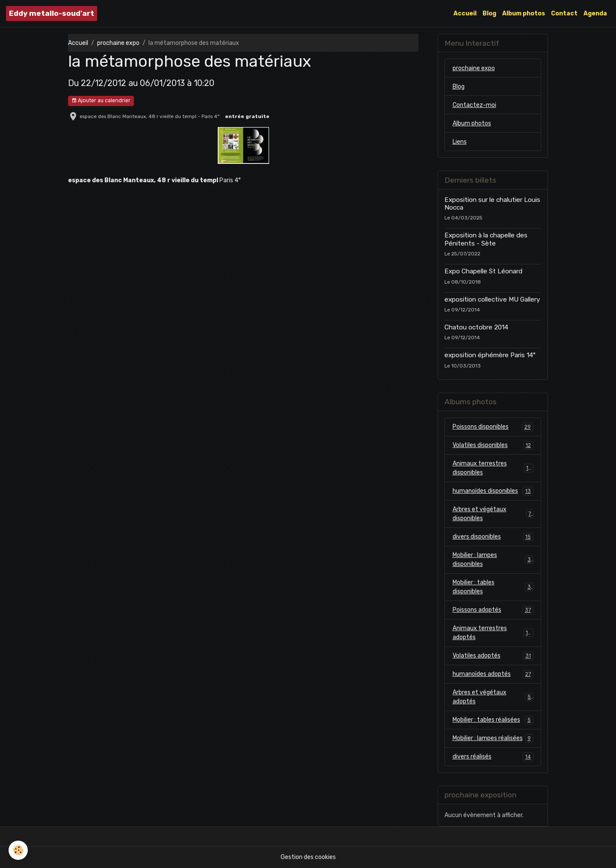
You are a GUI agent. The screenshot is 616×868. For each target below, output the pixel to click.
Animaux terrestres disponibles (493, 468)
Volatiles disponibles (493, 445)
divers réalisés (493, 757)
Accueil (465, 13)
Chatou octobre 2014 (476, 327)
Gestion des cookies (308, 857)
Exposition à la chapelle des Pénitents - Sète (486, 239)
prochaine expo (118, 43)
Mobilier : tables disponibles (493, 587)
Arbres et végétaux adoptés (493, 697)
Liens (460, 142)
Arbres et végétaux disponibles (493, 514)
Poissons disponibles (493, 427)
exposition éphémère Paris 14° (490, 355)
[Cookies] (18, 850)
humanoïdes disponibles (493, 491)
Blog (489, 13)
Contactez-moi (474, 105)
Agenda (595, 13)
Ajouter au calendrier (101, 101)
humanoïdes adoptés (493, 674)
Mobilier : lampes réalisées (493, 738)
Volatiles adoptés (493, 656)
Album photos (524, 13)
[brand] (52, 13)
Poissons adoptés (493, 610)
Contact (564, 13)
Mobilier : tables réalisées (493, 720)
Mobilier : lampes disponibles (493, 560)
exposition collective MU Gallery (492, 299)
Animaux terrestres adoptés (493, 633)
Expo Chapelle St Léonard (483, 271)
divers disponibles (493, 537)
